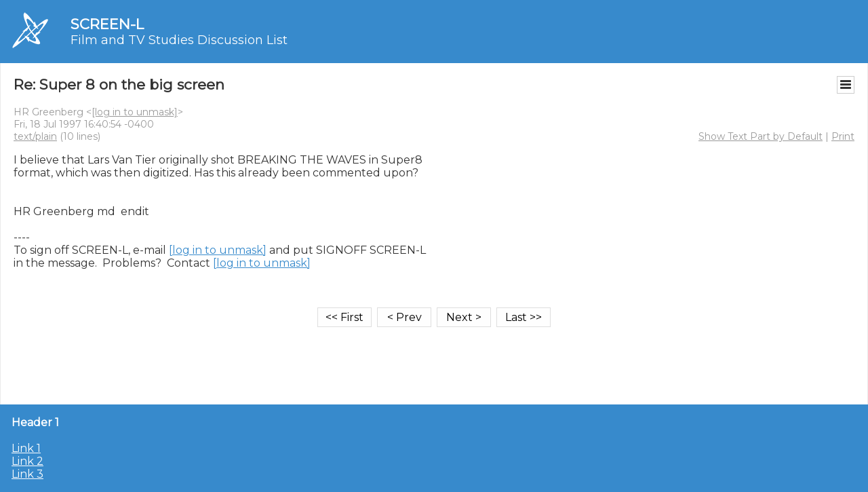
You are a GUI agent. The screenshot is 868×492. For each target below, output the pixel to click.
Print (843, 136)
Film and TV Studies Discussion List (179, 40)
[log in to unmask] (135, 112)
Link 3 (27, 474)
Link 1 (26, 448)
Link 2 (27, 461)
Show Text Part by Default (761, 136)
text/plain (35, 136)
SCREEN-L (107, 24)
